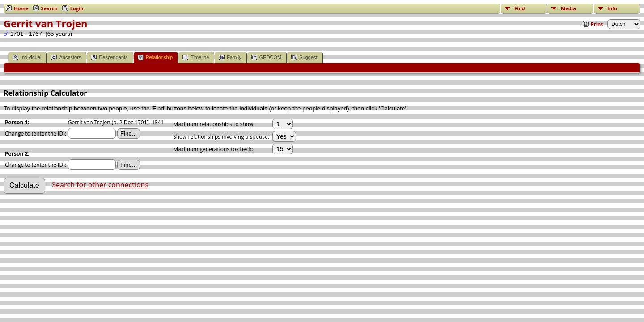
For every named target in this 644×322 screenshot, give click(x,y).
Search (49, 8)
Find (520, 8)
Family (230, 57)
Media (568, 8)
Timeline (196, 57)
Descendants (109, 57)
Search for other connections (100, 185)
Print (597, 24)
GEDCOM (267, 57)
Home (21, 8)
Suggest (304, 57)
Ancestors (66, 57)
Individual (27, 57)
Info (612, 8)
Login (77, 8)
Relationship (155, 57)
